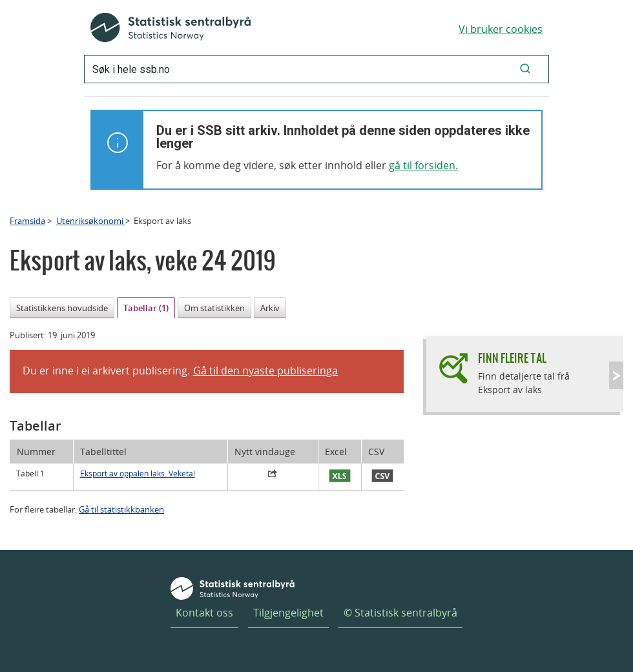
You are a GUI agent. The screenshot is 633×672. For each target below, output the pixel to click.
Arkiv (270, 308)
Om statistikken (214, 308)
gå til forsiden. (423, 165)
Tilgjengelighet (288, 613)
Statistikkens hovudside (62, 308)
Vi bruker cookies (501, 29)
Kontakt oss (204, 613)
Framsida (27, 221)
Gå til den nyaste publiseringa (265, 371)
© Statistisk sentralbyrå (400, 613)
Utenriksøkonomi (91, 221)
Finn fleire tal (512, 358)
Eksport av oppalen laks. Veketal (138, 473)
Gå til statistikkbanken (121, 509)
